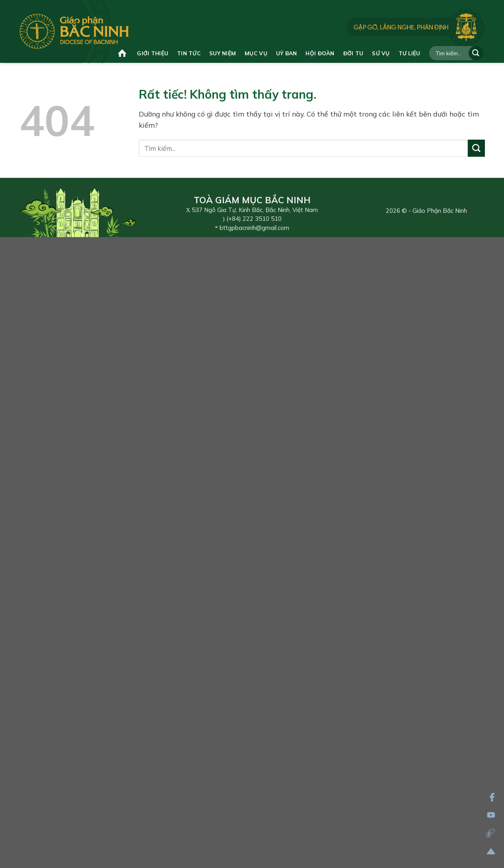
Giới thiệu (153, 53)
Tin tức (189, 53)
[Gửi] (476, 53)
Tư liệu (410, 53)
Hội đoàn (320, 53)
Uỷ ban (287, 53)
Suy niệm (223, 53)
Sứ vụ (381, 53)
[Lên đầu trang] (491, 851)
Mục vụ (256, 53)
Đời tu (353, 53)
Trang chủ (122, 53)
